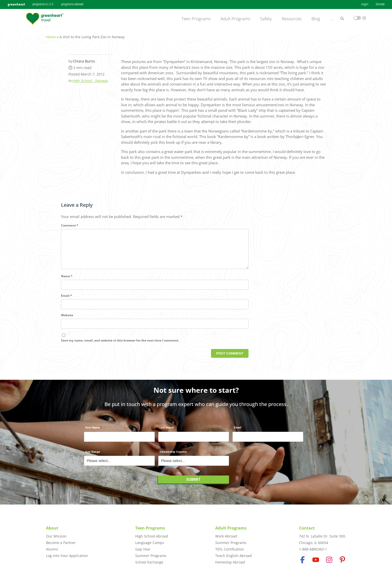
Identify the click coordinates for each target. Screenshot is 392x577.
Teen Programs (196, 19)
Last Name (167, 430)
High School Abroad (152, 536)
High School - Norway (90, 78)
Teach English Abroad (233, 556)
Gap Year (143, 549)
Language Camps (150, 543)
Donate (380, 4)
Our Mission (56, 536)
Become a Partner (61, 543)
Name (67, 282)
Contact (307, 528)
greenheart (16, 4)
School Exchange (149, 562)
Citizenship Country (173, 454)
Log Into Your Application (67, 556)
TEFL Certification (230, 549)
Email (66, 301)
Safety (266, 19)
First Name (92, 430)
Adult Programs (235, 19)
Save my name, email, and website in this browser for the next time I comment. (120, 346)
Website (67, 321)
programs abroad (72, 4)
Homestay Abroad (230, 562)
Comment (70, 223)
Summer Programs (151, 556)
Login (365, 4)
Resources (292, 19)
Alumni (52, 549)
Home (51, 34)
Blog (316, 19)
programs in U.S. (43, 4)
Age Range (93, 454)
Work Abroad (226, 536)
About (52, 528)
